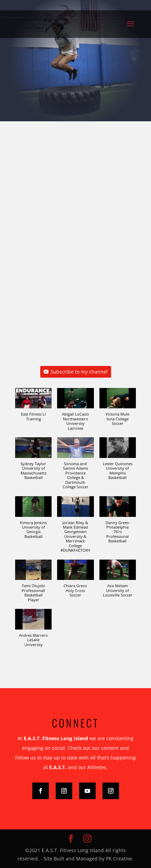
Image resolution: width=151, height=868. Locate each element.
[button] (33, 408)
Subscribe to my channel (76, 372)
